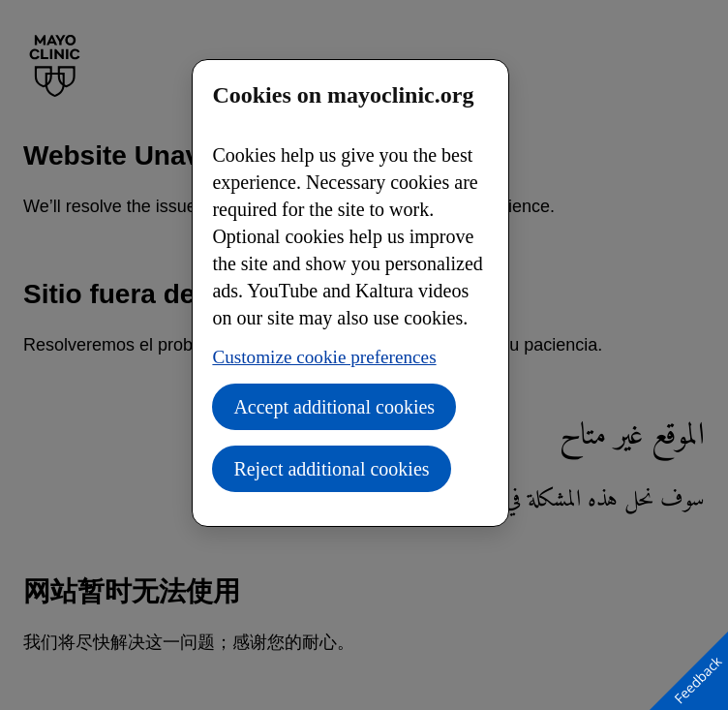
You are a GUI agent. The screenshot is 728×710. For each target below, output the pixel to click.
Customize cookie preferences (324, 357)
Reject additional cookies (331, 469)
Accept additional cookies (334, 407)
